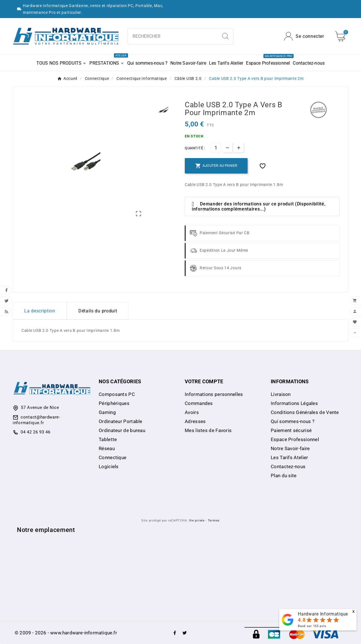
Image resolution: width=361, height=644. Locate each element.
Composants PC (117, 394)
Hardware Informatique (323, 614)
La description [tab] (40, 311)
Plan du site (284, 476)
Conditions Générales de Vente (305, 412)
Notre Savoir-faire (290, 448)
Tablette (108, 439)
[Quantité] (216, 148)
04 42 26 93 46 (36, 432)
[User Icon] (304, 36)
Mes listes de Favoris (208, 430)
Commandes (199, 403)
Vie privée (197, 521)
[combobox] (173, 36)
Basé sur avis (312, 626)
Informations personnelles (214, 394)
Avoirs (192, 412)
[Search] (225, 36)
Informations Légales (294, 403)
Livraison (281, 394)
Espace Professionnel (295, 439)
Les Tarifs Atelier (289, 457)
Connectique (113, 457)
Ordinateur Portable (121, 421)
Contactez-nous (288, 466)
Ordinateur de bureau (122, 430)
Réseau (107, 448)
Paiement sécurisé (291, 430)
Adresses (195, 421)
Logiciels (109, 466)
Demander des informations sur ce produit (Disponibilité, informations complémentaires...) (259, 206)
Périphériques (114, 403)
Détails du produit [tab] (98, 311)
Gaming (107, 412)
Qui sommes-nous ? (293, 421)
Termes (214, 521)
